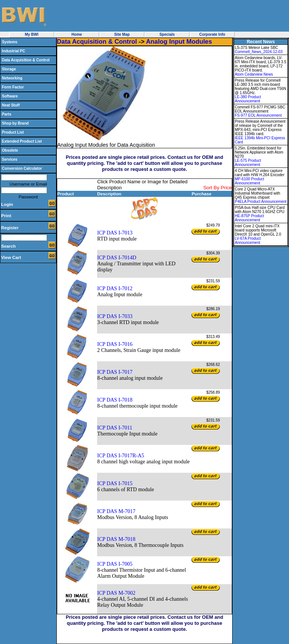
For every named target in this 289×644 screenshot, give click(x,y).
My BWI (32, 34)
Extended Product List (22, 141)
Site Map (122, 34)
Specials (167, 34)
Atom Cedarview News (254, 74)
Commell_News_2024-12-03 (259, 52)
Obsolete (10, 150)
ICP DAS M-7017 (116, 511)
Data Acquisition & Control (26, 60)
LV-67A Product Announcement (248, 241)
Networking (12, 78)
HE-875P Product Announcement (249, 218)
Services (10, 159)
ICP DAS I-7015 (115, 483)
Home (77, 34)
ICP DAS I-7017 (115, 372)
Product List (13, 132)
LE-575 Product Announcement (248, 163)
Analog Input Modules (179, 42)
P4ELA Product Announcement (261, 202)
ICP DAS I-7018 (115, 400)
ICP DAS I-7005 (115, 564)
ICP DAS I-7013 (115, 233)
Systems (10, 42)
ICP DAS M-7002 (116, 593)
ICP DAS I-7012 (115, 289)
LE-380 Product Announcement (248, 99)
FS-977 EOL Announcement (258, 115)
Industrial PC (14, 51)
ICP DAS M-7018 (116, 539)
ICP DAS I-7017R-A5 (121, 456)
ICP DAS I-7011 (115, 428)
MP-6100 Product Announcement (249, 181)
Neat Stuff (11, 105)
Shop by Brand (15, 123)
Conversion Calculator (22, 168)
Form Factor (13, 87)
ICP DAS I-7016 (115, 344)
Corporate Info (212, 34)
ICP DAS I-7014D (117, 258)
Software (10, 96)
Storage (9, 69)
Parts (7, 114)
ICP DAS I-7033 (115, 316)
